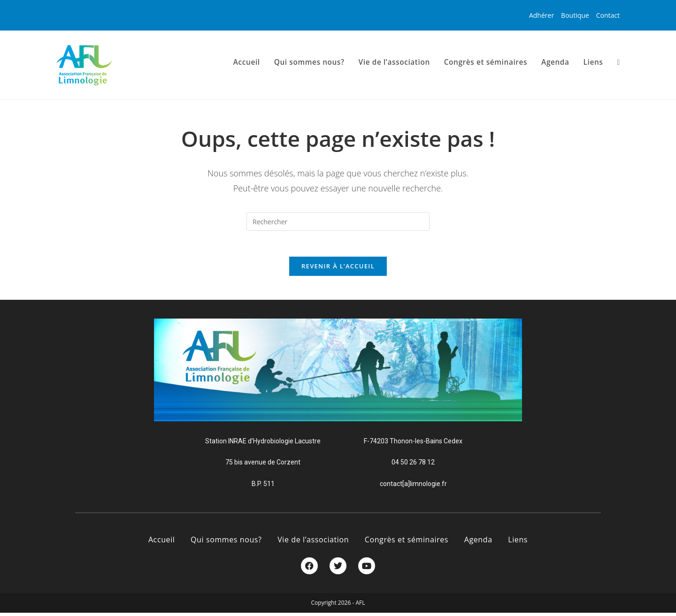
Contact (608, 15)
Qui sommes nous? (226, 543)
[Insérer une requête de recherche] (338, 221)
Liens (518, 543)
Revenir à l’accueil (338, 269)
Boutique (575, 15)
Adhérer (542, 15)
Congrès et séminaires (407, 543)
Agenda (478, 543)
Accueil (162, 543)
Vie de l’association (313, 543)
